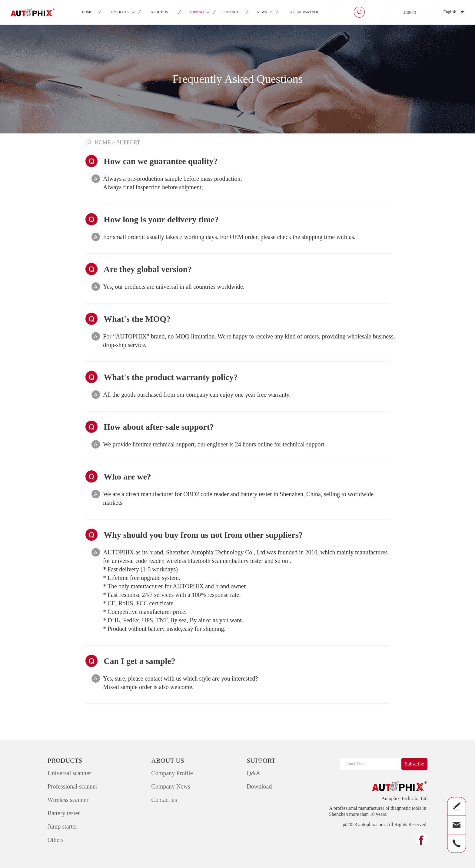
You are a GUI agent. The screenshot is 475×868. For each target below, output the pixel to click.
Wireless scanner (68, 800)
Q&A (253, 773)
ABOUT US (159, 12)
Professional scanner (73, 786)
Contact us (164, 800)
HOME (87, 12)
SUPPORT (197, 12)
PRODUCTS (120, 12)
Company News (171, 786)
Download (259, 786)
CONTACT (231, 12)
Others (56, 840)
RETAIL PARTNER (304, 12)
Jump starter (62, 826)
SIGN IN (410, 12)
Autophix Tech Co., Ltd (404, 799)
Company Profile (172, 773)
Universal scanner (69, 773)
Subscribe (414, 764)
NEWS (262, 12)
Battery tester (64, 813)
